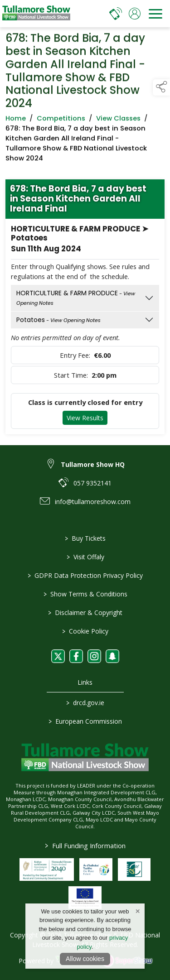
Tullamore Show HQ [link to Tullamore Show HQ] (93, 464)
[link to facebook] (76, 656)
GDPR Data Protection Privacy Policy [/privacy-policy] (85, 575)
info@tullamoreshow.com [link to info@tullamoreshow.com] (93, 502)
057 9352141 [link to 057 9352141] (92, 483)
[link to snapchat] (112, 656)
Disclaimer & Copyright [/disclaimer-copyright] (85, 612)
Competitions (61, 120)
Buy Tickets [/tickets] (85, 538)
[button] (161, 87)
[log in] (135, 14)
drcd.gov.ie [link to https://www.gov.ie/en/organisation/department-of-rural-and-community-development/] (85, 703)
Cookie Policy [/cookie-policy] (85, 631)
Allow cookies (85, 959)
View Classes (118, 120)
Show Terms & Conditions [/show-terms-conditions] (85, 594)
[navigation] (155, 14)
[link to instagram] (94, 656)
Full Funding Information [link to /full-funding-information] (85, 845)
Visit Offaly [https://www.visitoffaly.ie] (85, 557)
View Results (85, 420)
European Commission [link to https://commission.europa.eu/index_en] (85, 721)
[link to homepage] (36, 14)
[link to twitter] (58, 656)
